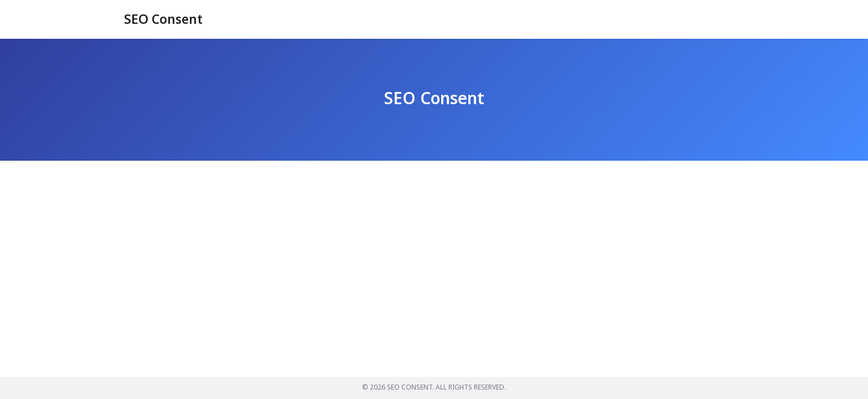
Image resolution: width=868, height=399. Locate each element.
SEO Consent (165, 20)
